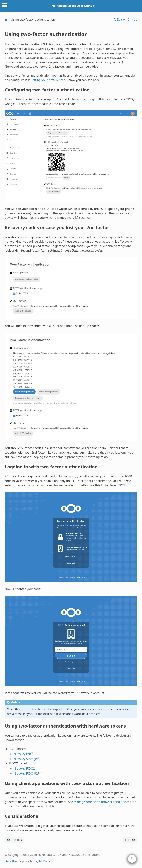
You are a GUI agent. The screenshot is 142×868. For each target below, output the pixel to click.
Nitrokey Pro (22, 754)
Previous (15, 840)
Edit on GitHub (127, 19)
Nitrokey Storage (25, 759)
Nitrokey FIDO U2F (27, 773)
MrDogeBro (47, 861)
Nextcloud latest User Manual (73, 6)
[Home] (6, 19)
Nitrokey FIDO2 (24, 768)
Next (130, 840)
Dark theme (13, 861)
